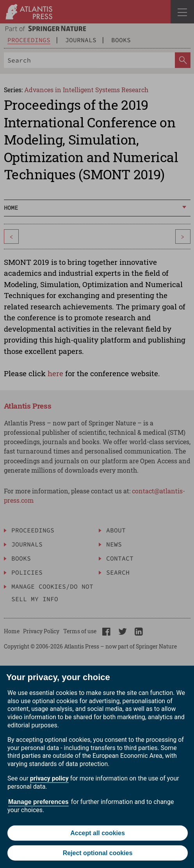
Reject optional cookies (98, 853)
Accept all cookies (98, 833)
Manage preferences (38, 802)
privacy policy (49, 778)
